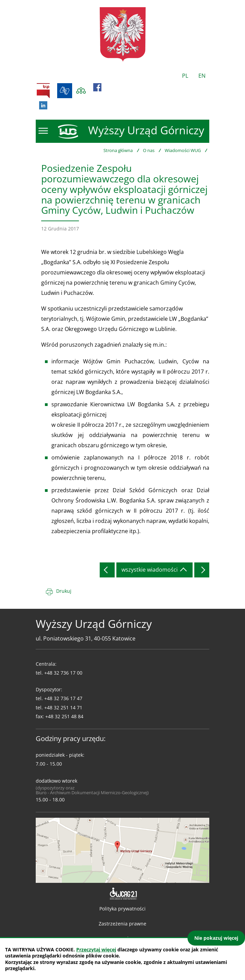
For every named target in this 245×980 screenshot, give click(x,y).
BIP (43, 91)
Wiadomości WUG (183, 150)
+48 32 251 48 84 (64, 716)
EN (202, 76)
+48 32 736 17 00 (63, 673)
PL (185, 76)
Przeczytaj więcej (96, 949)
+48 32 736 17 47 (63, 698)
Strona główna (118, 150)
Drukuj (64, 591)
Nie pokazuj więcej (216, 938)
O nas (149, 150)
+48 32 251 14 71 (63, 707)
